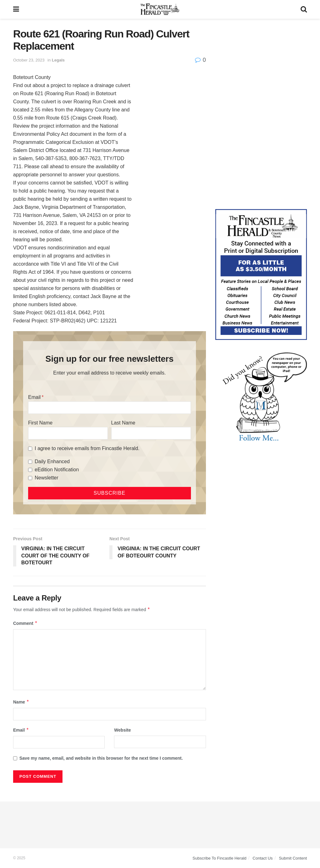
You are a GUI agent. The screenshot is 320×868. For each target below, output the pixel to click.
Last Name (123, 423)
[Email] (110, 408)
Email (34, 397)
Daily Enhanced (52, 461)
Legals (58, 60)
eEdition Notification (57, 470)
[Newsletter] (30, 478)
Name (21, 702)
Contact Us (262, 858)
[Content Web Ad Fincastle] (261, 274)
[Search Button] (304, 9)
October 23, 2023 (29, 60)
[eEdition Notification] (30, 470)
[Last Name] (151, 433)
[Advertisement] (261, 67)
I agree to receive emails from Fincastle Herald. (87, 448)
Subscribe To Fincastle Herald (219, 858)
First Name (40, 423)
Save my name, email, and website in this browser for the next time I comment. (101, 758)
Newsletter (47, 478)
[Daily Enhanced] (30, 462)
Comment (25, 623)
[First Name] (68, 433)
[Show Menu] (16, 9)
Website (122, 730)
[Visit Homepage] (160, 9)
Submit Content (293, 858)
